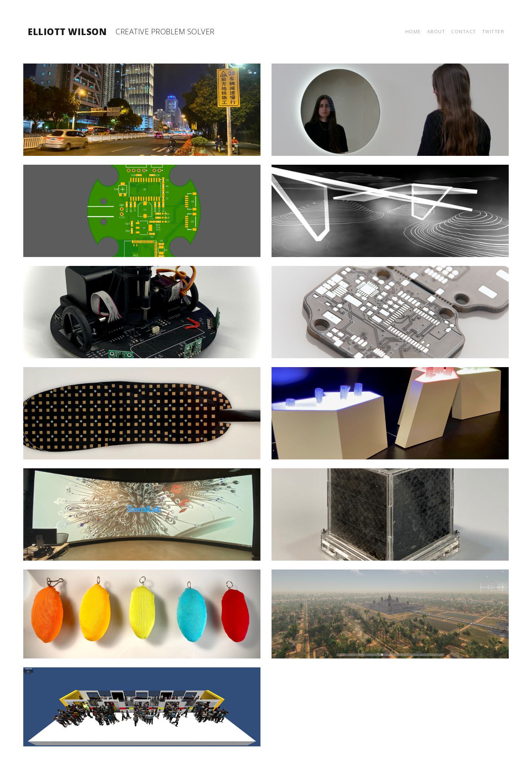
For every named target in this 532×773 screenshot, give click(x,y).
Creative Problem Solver (165, 32)
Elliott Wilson (67, 32)
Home (413, 31)
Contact (464, 31)
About (436, 31)
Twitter (493, 31)
